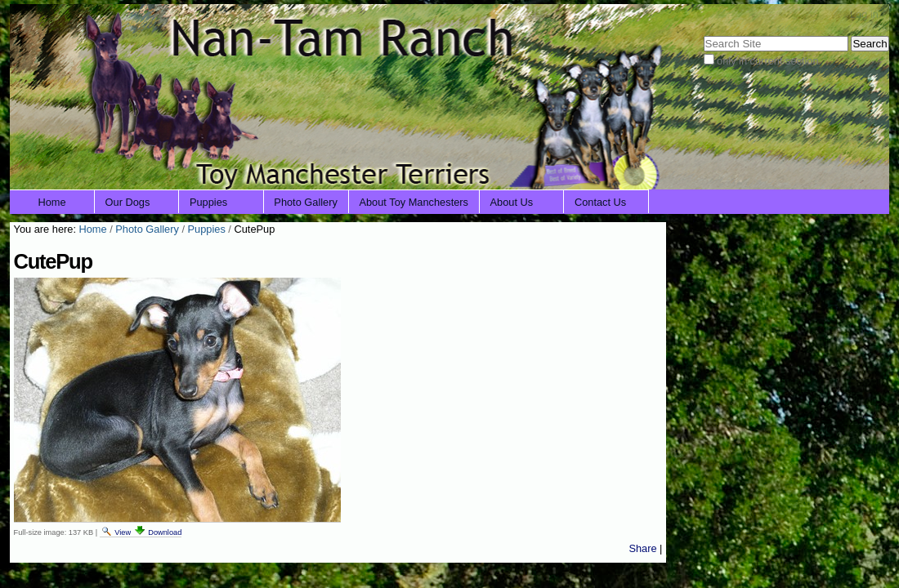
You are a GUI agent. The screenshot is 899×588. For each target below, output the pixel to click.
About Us (512, 202)
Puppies (208, 202)
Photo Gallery (306, 202)
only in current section (767, 61)
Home (52, 202)
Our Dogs (128, 202)
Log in (864, 14)
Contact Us (600, 202)
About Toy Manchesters (414, 202)
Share (642, 548)
